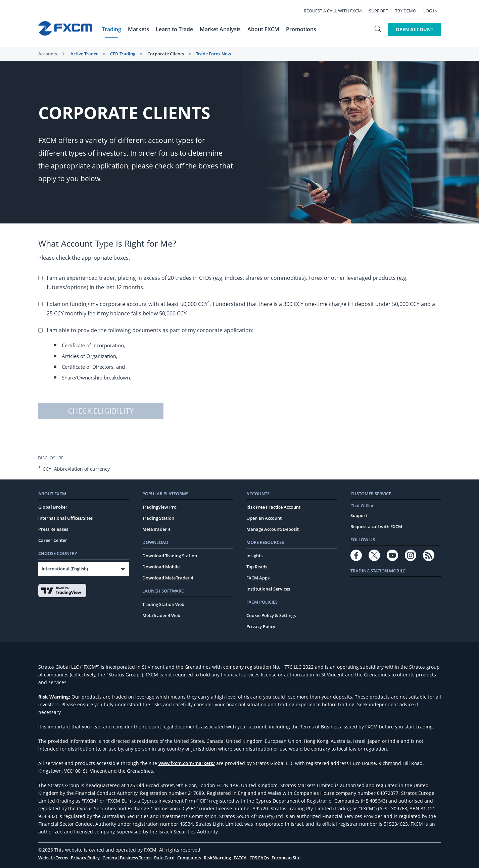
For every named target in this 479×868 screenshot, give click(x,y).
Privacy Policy (261, 626)
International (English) (65, 569)
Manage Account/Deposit (273, 529)
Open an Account (264, 518)
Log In (434, 11)
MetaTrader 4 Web (161, 615)
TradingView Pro (159, 507)
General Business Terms (127, 858)
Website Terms (53, 858)
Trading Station (158, 518)
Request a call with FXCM (336, 11)
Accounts (48, 54)
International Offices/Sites (65, 518)
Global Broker (53, 507)
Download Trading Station (170, 556)
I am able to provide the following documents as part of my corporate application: (244, 355)
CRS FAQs (259, 858)
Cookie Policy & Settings (271, 615)
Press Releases (53, 529)
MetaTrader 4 (156, 529)
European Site (286, 858)
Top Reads (257, 567)
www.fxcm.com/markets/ (187, 763)
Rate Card (164, 858)
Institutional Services (268, 589)
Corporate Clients (166, 54)
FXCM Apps (258, 578)
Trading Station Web (163, 604)
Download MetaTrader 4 (168, 578)
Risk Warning (217, 858)
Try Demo (409, 11)
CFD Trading (123, 54)
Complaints (189, 858)
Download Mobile (161, 567)
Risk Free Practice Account (273, 507)
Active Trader (84, 54)
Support (382, 11)
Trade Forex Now (214, 54)
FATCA (240, 858)
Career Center (53, 540)
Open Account (415, 29)
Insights (254, 556)
